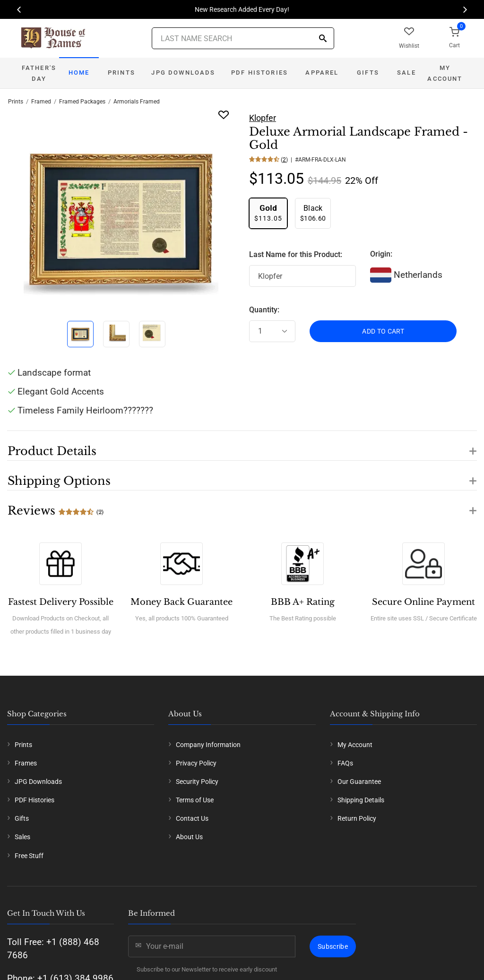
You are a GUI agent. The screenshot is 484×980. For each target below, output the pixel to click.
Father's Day (39, 73)
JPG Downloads (183, 73)
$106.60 (313, 213)
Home (79, 73)
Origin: (381, 254)
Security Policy (197, 782)
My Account (445, 73)
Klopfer (263, 118)
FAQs (345, 763)
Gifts (368, 73)
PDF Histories (259, 73)
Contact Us (192, 818)
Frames (26, 763)
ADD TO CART (383, 331)
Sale (406, 73)
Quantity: (264, 310)
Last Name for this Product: (296, 254)
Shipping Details (361, 800)
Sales (22, 837)
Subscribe (333, 946)
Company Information (208, 745)
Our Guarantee (359, 782)
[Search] (323, 39)
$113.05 (268, 213)
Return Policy (357, 818)
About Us (189, 837)
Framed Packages (82, 102)
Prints (121, 73)
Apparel (322, 73)
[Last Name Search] (243, 38)
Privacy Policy (196, 763)
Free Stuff (29, 856)
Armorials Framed (137, 102)
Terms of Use (195, 800)
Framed (41, 102)
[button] (242, 446)
